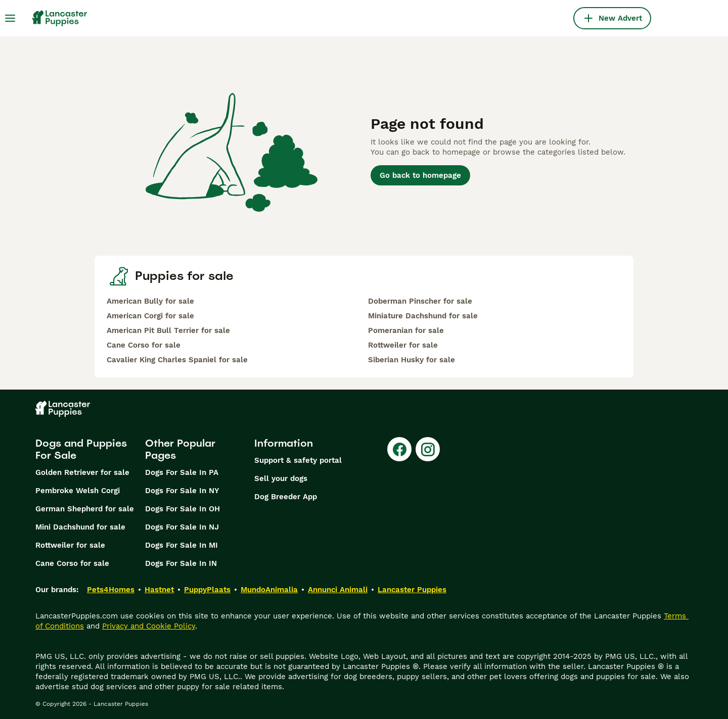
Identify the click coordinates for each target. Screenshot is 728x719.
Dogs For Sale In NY (182, 491)
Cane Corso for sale (144, 345)
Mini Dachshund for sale (80, 527)
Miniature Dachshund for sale (423, 316)
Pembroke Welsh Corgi (78, 491)
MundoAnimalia (269, 590)
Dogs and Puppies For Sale (81, 449)
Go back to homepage (420, 175)
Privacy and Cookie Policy (149, 626)
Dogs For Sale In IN (181, 563)
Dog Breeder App (286, 497)
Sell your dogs (281, 478)
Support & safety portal (298, 460)
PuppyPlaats (207, 590)
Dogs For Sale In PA (182, 472)
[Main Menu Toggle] (10, 18)
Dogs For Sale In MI (181, 545)
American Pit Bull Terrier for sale (168, 330)
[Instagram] (428, 449)
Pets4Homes (111, 590)
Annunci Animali (338, 590)
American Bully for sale (150, 301)
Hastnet (159, 590)
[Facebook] (399, 449)
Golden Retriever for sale (82, 472)
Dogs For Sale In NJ (182, 527)
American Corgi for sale (150, 316)
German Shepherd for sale (85, 509)
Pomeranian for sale (406, 330)
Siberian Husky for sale (412, 360)
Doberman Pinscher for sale (420, 301)
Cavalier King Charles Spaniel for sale (177, 360)
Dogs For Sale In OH (183, 509)
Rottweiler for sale (403, 345)
